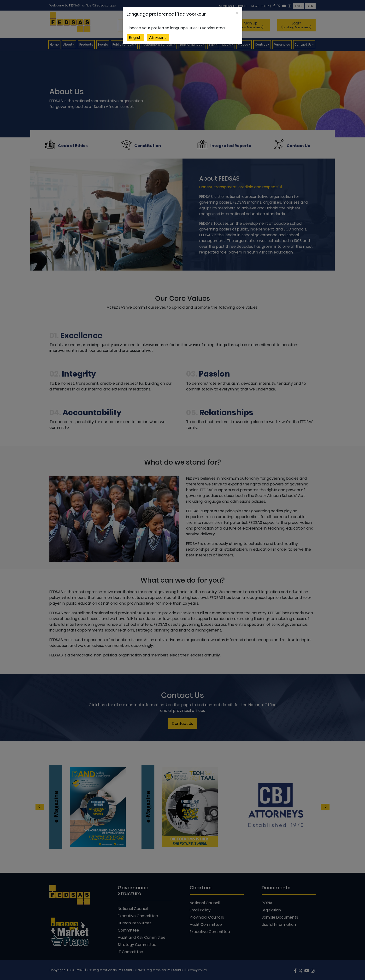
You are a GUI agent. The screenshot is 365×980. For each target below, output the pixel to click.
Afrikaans (158, 38)
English (135, 38)
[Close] (237, 13)
